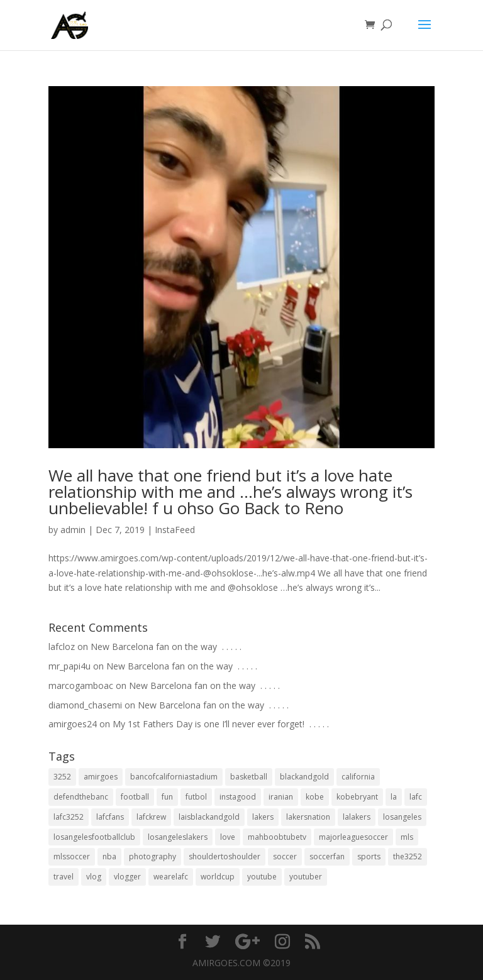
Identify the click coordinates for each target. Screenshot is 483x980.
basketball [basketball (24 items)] (249, 777)
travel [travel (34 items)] (64, 877)
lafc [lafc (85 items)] (416, 797)
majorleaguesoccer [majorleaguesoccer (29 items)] (353, 837)
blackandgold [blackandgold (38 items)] (304, 777)
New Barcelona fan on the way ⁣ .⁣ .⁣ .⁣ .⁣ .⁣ (166, 647)
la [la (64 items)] (394, 797)
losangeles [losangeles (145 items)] (402, 817)
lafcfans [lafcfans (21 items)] (110, 817)
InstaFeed (175, 530)
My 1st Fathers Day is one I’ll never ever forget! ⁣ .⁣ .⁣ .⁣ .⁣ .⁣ (221, 724)
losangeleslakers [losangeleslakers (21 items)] (178, 837)
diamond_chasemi (85, 705)
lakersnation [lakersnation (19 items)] (308, 817)
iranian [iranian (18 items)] (281, 797)
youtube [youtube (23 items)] (262, 877)
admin (73, 530)
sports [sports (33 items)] (369, 856)
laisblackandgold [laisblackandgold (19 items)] (209, 817)
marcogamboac (81, 685)
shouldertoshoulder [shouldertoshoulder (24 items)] (225, 856)
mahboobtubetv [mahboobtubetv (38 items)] (277, 837)
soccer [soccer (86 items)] (285, 856)
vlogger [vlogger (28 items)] (127, 877)
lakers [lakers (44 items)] (263, 817)
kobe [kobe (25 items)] (315, 797)
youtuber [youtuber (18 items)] (306, 877)
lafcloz (62, 647)
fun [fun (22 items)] (167, 797)
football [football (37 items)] (135, 797)
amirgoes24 (73, 724)
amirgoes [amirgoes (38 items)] (101, 777)
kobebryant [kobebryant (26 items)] (357, 797)
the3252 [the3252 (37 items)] (408, 856)
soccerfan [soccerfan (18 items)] (327, 856)
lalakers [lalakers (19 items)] (357, 817)
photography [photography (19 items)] (153, 856)
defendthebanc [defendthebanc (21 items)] (81, 797)
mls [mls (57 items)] (407, 837)
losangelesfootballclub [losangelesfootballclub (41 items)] (94, 837)
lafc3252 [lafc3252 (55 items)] (69, 817)
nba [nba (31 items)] (109, 856)
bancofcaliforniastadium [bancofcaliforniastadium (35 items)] (174, 777)
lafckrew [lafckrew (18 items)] (151, 817)
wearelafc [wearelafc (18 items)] (171, 877)
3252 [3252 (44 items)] (62, 777)
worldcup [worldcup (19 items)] (218, 877)
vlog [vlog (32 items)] (94, 877)
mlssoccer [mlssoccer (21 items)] (72, 856)
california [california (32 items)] (358, 777)
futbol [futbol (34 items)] (196, 797)
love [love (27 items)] (228, 837)
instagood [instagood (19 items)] (238, 797)
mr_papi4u (69, 666)
